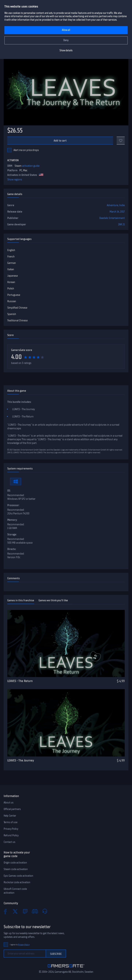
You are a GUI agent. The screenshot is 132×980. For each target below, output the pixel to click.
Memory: (12, 520)
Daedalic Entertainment (112, 218)
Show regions (15, 179)
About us (9, 803)
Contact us (9, 842)
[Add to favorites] (121, 141)
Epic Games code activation (18, 876)
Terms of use (10, 822)
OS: (9, 491)
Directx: (12, 549)
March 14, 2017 (117, 212)
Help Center (10, 816)
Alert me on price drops (26, 150)
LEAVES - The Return (20, 681)
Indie (122, 205)
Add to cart (60, 141)
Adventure (112, 205)
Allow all (66, 30)
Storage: (12, 534)
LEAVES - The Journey (21, 760)
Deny (66, 40)
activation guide (31, 166)
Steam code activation (16, 869)
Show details (66, 50)
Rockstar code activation (17, 882)
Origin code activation (15, 863)
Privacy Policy (11, 829)
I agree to (20, 945)
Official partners (12, 809)
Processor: (13, 505)
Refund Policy (11, 835)
